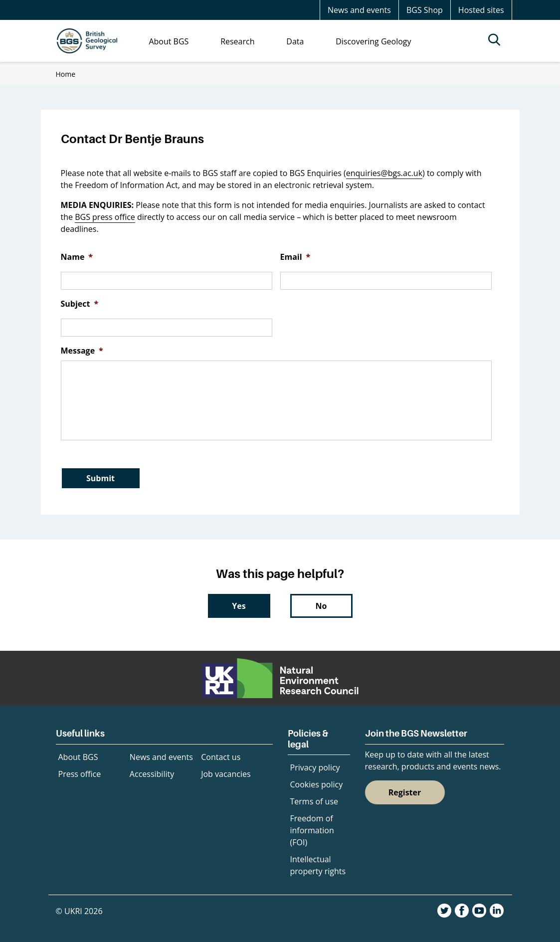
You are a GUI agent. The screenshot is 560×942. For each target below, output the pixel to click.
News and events (359, 10)
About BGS (78, 757)
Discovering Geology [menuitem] (373, 41)
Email (295, 257)
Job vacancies (226, 774)
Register (405, 792)
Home (66, 74)
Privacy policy (315, 767)
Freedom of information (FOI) (312, 830)
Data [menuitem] (295, 41)
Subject (80, 304)
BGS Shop (425, 10)
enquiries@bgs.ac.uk (384, 173)
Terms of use (314, 801)
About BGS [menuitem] (169, 41)
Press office (80, 774)
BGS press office (105, 217)
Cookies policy (317, 784)
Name (77, 257)
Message (82, 351)
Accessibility (152, 774)
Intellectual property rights (318, 865)
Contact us (221, 757)
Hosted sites (481, 10)
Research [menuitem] (237, 41)
